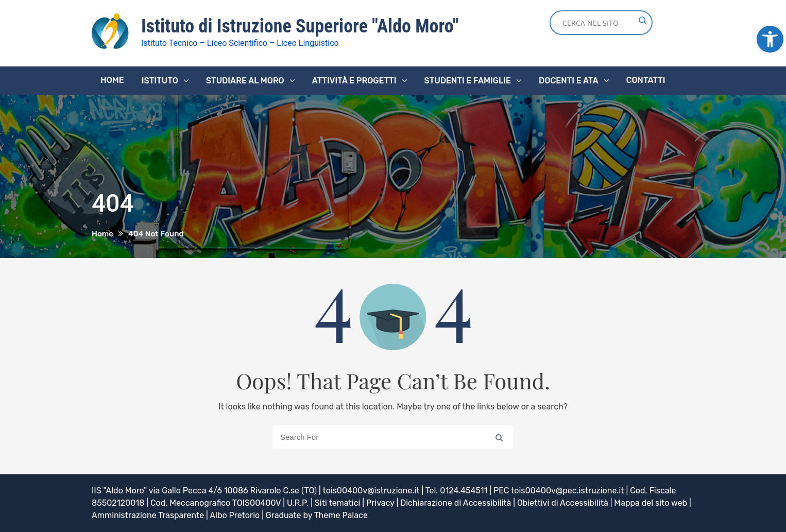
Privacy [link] (380, 503)
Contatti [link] (646, 80)
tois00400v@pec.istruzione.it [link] (568, 491)
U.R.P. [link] (298, 503)
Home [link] (112, 80)
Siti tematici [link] (338, 503)
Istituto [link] (160, 81)
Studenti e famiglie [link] (468, 81)
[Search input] (599, 23)
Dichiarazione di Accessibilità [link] (456, 503)
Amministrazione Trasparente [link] (148, 515)
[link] (770, 39)
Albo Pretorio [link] (235, 515)
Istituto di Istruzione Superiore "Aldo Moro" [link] (300, 26)
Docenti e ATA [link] (568, 81)
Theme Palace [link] (341, 515)
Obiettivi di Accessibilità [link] (563, 503)
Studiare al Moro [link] (245, 81)
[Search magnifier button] (642, 21)
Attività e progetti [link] (354, 81)
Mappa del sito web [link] (651, 503)
